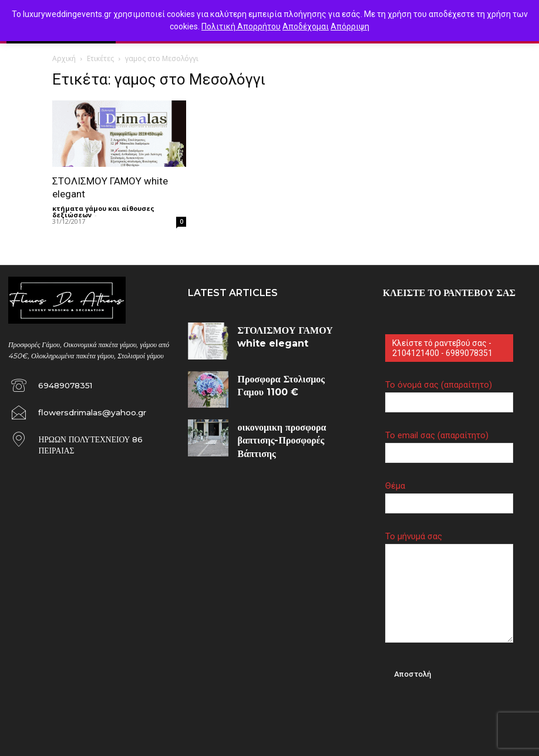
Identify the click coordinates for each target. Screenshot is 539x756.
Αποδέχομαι (306, 26)
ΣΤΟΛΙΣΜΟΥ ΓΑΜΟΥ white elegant (290, 328)
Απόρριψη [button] (350, 26)
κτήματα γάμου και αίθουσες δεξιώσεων (103, 211)
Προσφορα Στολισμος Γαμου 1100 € (285, 377)
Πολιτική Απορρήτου (241, 26)
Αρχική (64, 58)
